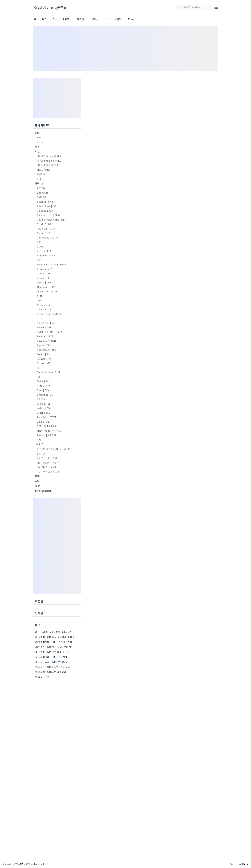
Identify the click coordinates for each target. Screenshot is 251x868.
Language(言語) (44, 491)
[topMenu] (216, 7)
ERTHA (41, 454)
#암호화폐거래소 (43, 642)
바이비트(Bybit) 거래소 (49, 165)
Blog (40, 137)
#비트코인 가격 (54, 652)
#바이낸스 (51, 647)
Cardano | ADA (45, 211)
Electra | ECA (44, 251)
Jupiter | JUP (44, 273)
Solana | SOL (44, 354)
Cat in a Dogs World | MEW (52, 220)
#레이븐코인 (53, 667)
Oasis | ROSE (44, 309)
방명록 (130, 19)
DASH (40, 242)
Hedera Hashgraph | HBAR (52, 264)
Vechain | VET (45, 404)
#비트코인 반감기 (60, 662)
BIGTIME (42, 197)
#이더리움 (51, 637)
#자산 (38, 632)
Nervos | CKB (44, 305)
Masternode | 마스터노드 (50, 431)
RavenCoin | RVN (46, 341)
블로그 (38, 133)
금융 (106, 19)
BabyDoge (43, 193)
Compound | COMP (47, 238)
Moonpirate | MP (46, 287)
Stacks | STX (44, 363)
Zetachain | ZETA (47, 417)
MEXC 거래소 (44, 170)
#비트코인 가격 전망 (56, 672)
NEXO (40, 300)
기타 (39, 440)
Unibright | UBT (46, 395)
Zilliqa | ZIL (43, 422)
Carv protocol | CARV (49, 215)
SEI (39, 368)
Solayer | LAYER (46, 359)
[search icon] (179, 8)
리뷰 (55, 19)
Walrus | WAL (44, 408)
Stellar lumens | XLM (48, 372)
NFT (39, 179)
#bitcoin (65, 667)
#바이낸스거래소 (66, 637)
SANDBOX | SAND (46, 467)
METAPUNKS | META (48, 463)
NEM (39, 296)
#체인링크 (40, 647)
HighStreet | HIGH (47, 458)
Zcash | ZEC (44, 413)
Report (41, 142)
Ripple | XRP (44, 345)
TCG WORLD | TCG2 (48, 472)
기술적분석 (42, 174)
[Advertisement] (125, 48)
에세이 (118, 19)
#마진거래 (40, 652)
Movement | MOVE (47, 291)
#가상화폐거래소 (43, 657)
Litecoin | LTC (45, 278)
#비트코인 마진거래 (62, 642)
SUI (39, 377)
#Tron (67, 652)
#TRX (45, 632)
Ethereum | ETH (46, 255)
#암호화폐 (40, 672)
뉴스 (44, 19)
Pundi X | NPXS (45, 336)
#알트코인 (40, 667)
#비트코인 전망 (42, 677)
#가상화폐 (40, 637)
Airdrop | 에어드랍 (47, 435)
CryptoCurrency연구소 (50, 8)
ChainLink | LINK (46, 229)
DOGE (40, 247)
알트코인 (67, 19)
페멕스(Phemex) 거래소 (49, 161)
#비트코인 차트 (66, 647)
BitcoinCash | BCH (47, 206)
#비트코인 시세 (42, 662)
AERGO (41, 188)
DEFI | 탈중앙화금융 (47, 426)
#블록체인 (67, 632)
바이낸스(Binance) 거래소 (50, 156)
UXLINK (41, 399)
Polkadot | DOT (46, 327)
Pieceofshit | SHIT (47, 323)
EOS (39, 260)
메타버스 (82, 19)
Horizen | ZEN (45, 269)
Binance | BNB (45, 202)
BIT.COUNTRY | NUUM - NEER (53, 449)
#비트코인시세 (60, 657)
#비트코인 (55, 632)
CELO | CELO (44, 224)
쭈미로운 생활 (21, 864)
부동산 (95, 19)
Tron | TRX (43, 390)
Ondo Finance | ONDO (49, 314)
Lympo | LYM (44, 282)
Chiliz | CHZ (43, 233)
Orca (40, 318)
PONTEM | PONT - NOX (49, 332)
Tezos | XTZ (44, 386)
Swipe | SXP (43, 381)
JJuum (245, 864)
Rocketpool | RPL (47, 350)
